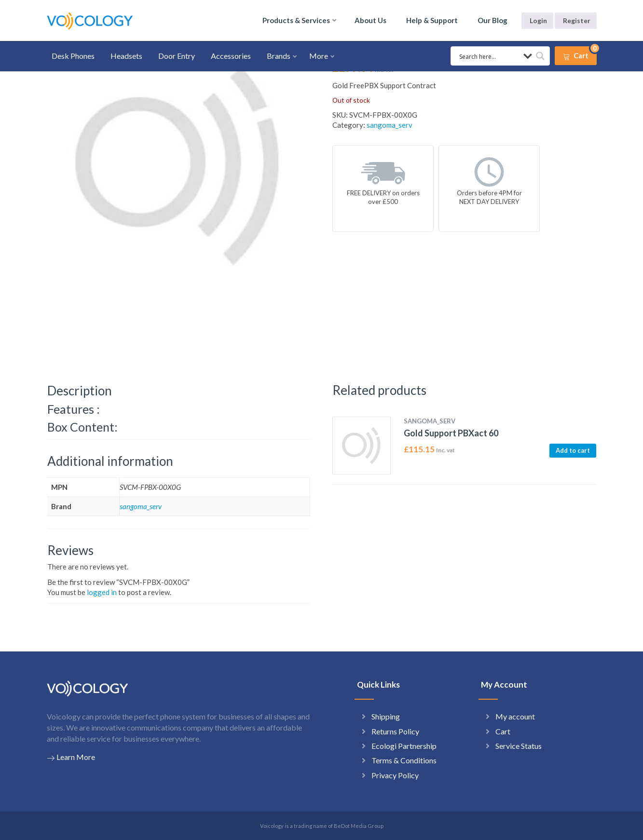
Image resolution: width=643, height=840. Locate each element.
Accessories (231, 56)
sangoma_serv (390, 125)
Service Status (519, 746)
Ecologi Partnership (404, 746)
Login (538, 20)
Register (577, 20)
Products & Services (296, 20)
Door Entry (177, 56)
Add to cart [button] (573, 450)
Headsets (126, 56)
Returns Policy (395, 731)
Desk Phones (73, 56)
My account (515, 716)
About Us (370, 20)
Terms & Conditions (404, 760)
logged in (102, 592)
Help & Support (432, 20)
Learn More (71, 757)
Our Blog (493, 20)
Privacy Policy (395, 775)
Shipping (386, 716)
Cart (503, 731)
